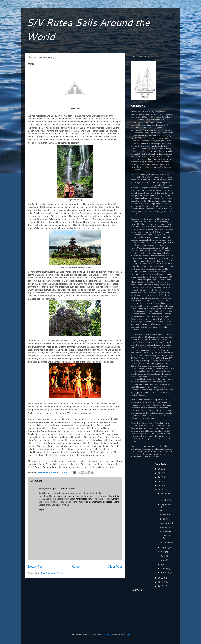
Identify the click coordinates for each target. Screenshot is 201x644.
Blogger (128, 635)
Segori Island (166, 542)
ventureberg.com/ (84, 499)
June (163, 556)
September (166, 504)
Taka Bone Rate (165, 537)
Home (76, 567)
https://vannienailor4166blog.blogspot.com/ (99, 502)
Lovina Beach (167, 515)
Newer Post (36, 567)
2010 (161, 586)
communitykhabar (66, 496)
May (163, 560)
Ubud (163, 510)
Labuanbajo (166, 531)
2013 (161, 490)
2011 (161, 582)
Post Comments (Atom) (52, 573)
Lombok (164, 519)
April (163, 564)
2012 (161, 578)
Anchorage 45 (167, 523)
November (166, 493)
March (164, 568)
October (165, 500)
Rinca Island (166, 527)
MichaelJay (106, 635)
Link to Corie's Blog (140, 56)
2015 (161, 481)
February (165, 573)
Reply (41, 509)
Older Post (115, 567)
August (164, 548)
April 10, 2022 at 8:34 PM (64, 489)
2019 (161, 469)
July (163, 552)
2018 (161, 473)
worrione (115, 499)
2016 (161, 477)
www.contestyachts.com (148, 120)
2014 (161, 486)
